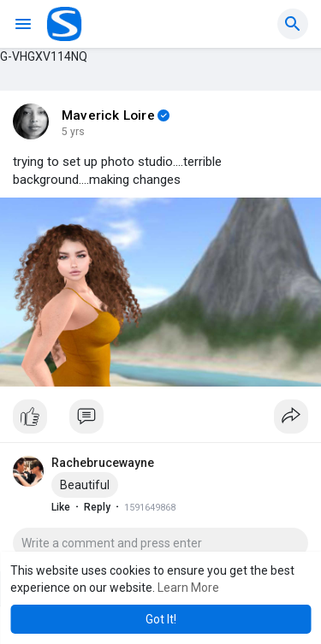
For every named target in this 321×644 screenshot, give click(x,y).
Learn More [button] (188, 588)
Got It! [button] (161, 619)
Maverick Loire (108, 115)
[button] (293, 24)
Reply (97, 507)
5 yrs (73, 132)
